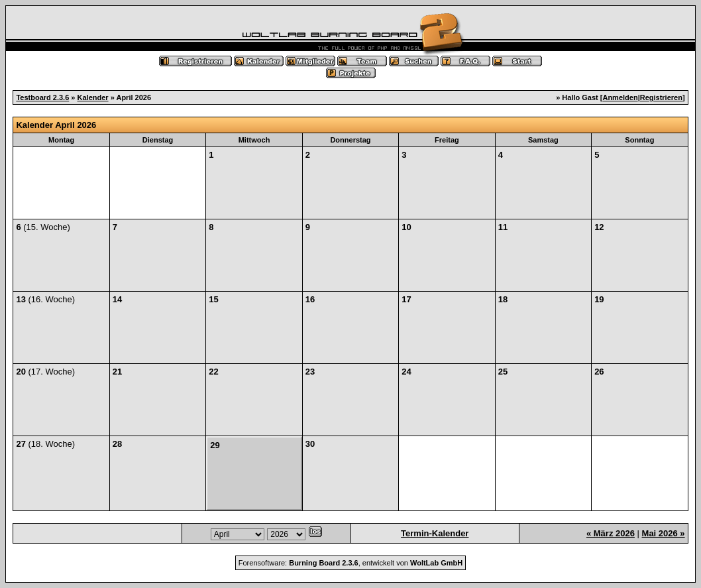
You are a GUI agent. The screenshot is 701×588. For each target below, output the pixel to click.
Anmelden (620, 97)
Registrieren (661, 97)
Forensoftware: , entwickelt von (350, 563)
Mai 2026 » (664, 533)
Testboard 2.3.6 (42, 97)
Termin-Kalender (435, 533)
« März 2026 (611, 533)
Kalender (93, 97)
